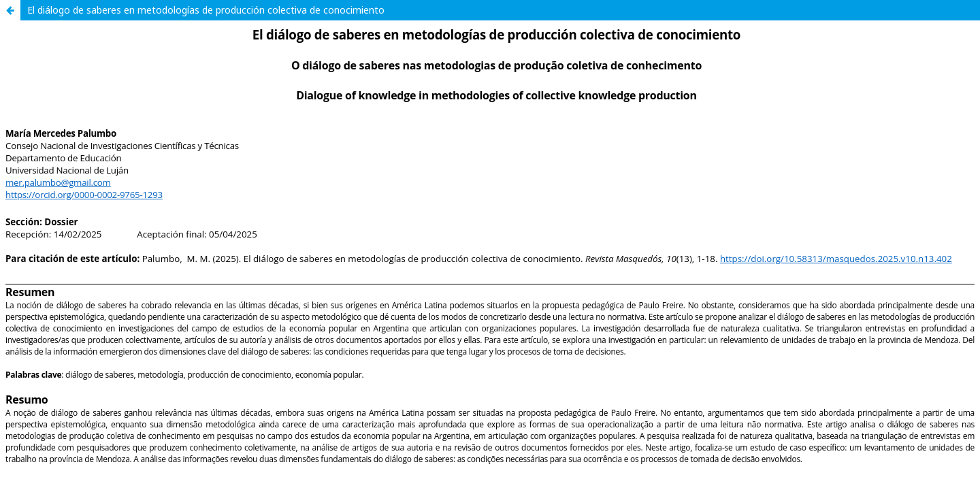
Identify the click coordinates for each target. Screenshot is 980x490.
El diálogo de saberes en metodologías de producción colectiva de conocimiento (206, 10)
